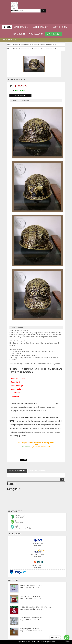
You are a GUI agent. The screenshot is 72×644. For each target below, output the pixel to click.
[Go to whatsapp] (67, 638)
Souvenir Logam (61, 27)
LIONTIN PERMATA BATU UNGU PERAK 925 (33, 585)
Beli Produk (20, 96)
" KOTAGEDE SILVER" (47, 403)
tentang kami (19, 34)
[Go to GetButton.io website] (67, 642)
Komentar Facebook (38, 471)
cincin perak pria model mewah (29, 629)
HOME (7, 27)
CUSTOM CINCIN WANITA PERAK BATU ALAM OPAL (35, 607)
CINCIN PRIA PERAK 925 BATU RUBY (31, 618)
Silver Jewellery (22, 27)
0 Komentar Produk (17, 471)
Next (62, 479)
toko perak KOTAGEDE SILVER (36, 642)
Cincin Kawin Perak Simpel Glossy (30, 596)
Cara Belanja (36, 34)
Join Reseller (53, 34)
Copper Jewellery (41, 27)
